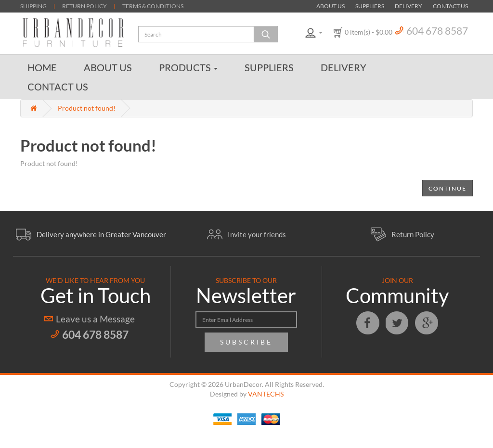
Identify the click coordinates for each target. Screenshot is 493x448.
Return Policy (413, 234)
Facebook (368, 323)
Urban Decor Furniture (73, 32)
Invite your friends (257, 234)
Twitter (397, 323)
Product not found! (87, 108)
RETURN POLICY (84, 6)
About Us (331, 6)
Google (427, 323)
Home (42, 67)
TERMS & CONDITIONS (153, 6)
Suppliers (370, 6)
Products (188, 67)
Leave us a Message (95, 319)
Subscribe (246, 342)
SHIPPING (33, 6)
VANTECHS (266, 394)
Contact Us (450, 6)
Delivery (409, 6)
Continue (448, 188)
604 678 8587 (437, 31)
